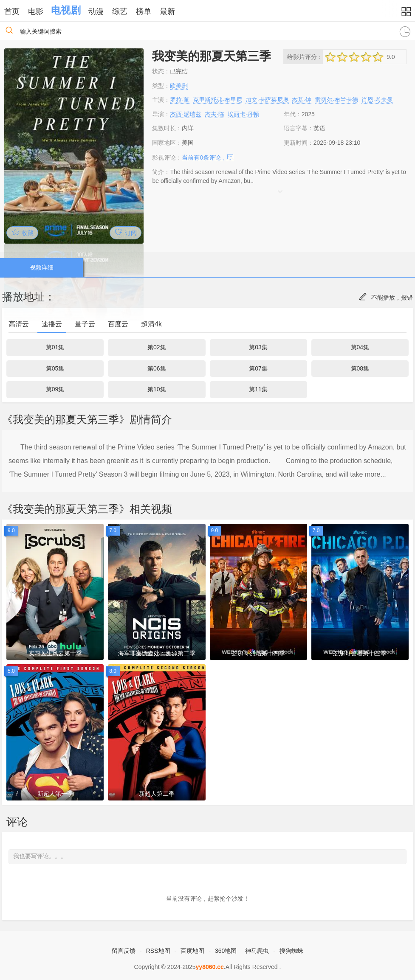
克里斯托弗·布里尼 (217, 100)
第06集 (157, 368)
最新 (167, 11)
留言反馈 (124, 951)
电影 (36, 11)
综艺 (120, 11)
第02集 (157, 347)
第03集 (258, 347)
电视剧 (66, 10)
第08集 (360, 368)
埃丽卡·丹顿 (243, 114)
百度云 (118, 324)
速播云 (52, 324)
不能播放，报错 (386, 298)
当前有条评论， (208, 157)
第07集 (258, 368)
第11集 (258, 389)
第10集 (157, 389)
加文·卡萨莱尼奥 (267, 100)
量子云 (85, 324)
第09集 (55, 389)
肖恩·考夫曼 (377, 100)
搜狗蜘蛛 (291, 951)
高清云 (19, 324)
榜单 (144, 11)
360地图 (226, 951)
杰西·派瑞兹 (186, 114)
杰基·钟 (302, 100)
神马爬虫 (257, 951)
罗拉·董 (180, 100)
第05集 (55, 368)
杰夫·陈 (215, 114)
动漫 (96, 11)
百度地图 (192, 951)
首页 (12, 11)
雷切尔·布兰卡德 (336, 100)
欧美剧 (179, 86)
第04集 (360, 347)
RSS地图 (158, 951)
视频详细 (42, 267)
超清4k (151, 324)
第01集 (55, 347)
